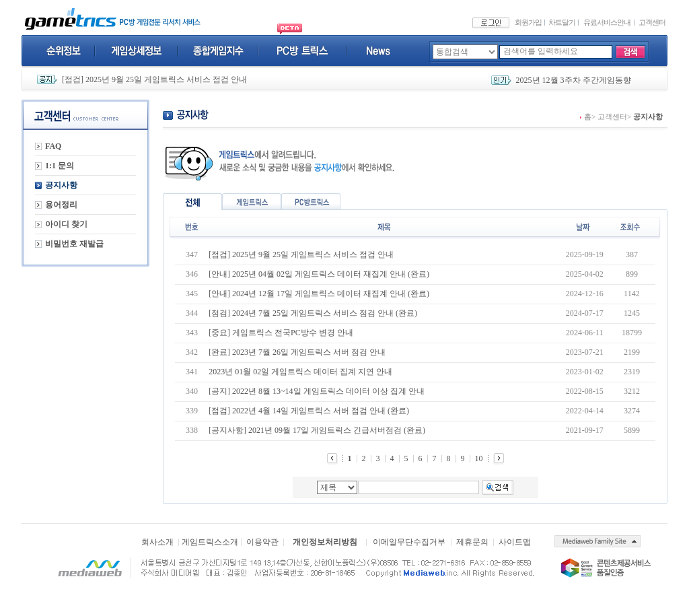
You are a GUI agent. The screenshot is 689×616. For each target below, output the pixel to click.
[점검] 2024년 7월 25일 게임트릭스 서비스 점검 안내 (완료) (313, 313)
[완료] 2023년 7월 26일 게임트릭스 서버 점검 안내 (297, 352)
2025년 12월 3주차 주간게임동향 (574, 80)
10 (479, 458)
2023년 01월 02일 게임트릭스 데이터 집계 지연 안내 (300, 372)
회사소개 (157, 542)
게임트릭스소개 (210, 542)
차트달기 (562, 22)
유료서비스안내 (607, 22)
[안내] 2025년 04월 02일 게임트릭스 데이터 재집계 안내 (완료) (319, 274)
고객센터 (652, 22)
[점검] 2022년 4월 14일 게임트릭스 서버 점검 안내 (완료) (309, 411)
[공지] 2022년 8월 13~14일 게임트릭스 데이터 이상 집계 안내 (316, 391)
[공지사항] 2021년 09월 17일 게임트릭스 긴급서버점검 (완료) (317, 430)
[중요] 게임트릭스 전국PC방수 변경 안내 (281, 333)
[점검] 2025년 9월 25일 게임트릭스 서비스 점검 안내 (154, 79)
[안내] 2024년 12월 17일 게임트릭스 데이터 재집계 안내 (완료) (319, 294)
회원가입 (528, 22)
